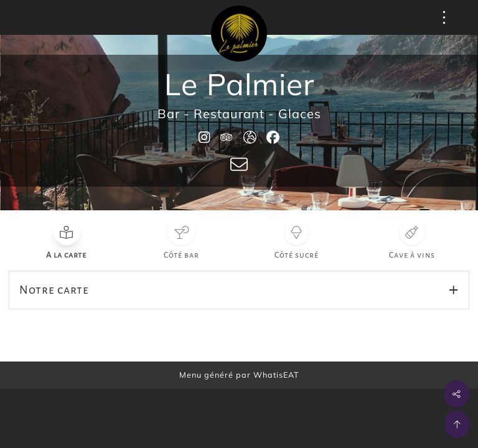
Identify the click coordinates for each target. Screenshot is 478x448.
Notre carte (54, 290)
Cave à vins (412, 255)
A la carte (66, 255)
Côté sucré (297, 255)
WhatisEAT (276, 375)
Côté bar (181, 255)
